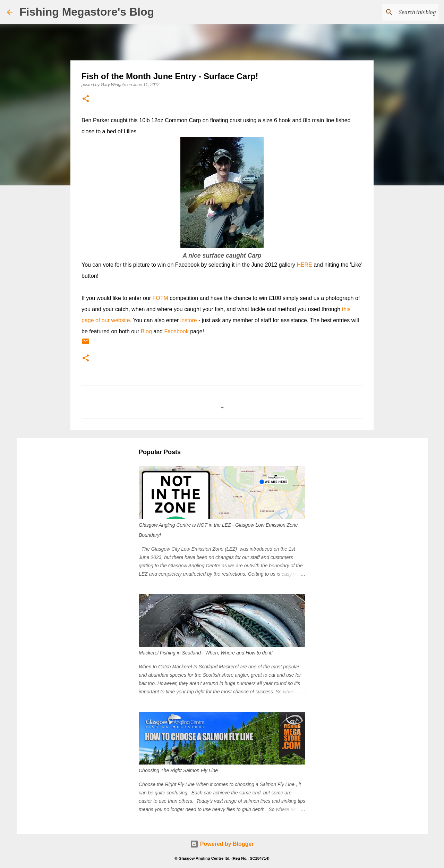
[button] (86, 99)
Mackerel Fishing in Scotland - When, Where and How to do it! (206, 653)
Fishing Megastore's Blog (87, 12)
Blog (146, 331)
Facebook (176, 331)
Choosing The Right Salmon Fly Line (178, 770)
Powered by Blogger (222, 844)
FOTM (160, 298)
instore (189, 320)
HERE (304, 265)
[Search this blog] (402, 12)
